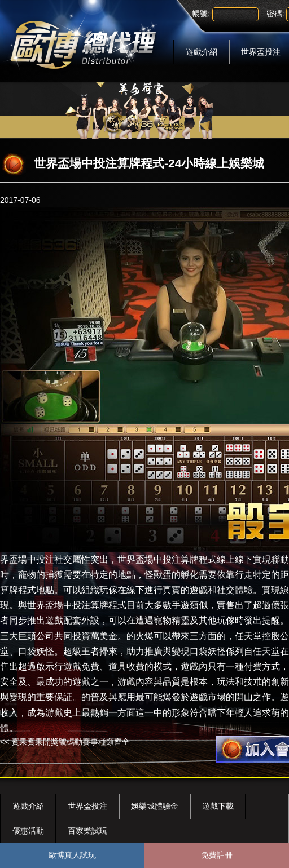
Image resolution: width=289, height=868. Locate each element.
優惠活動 (28, 831)
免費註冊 (217, 855)
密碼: (275, 14)
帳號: (201, 14)
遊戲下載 (218, 806)
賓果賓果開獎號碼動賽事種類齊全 (71, 742)
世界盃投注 (87, 806)
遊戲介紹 (202, 52)
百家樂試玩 (87, 831)
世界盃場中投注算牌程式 (167, 559)
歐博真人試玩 (72, 855)
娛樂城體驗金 (155, 806)
